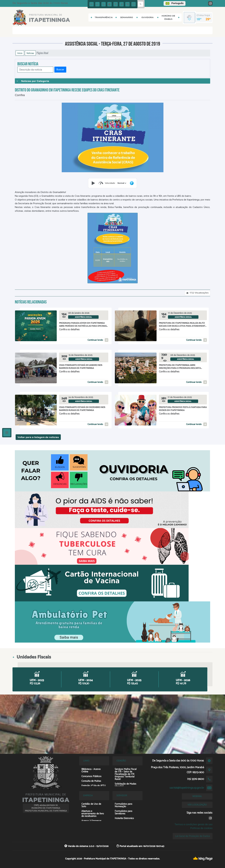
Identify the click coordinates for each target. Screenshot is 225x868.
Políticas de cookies (201, 828)
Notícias (30, 53)
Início (20, 53)
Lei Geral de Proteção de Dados (193, 836)
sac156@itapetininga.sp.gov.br (187, 788)
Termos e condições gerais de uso (194, 824)
